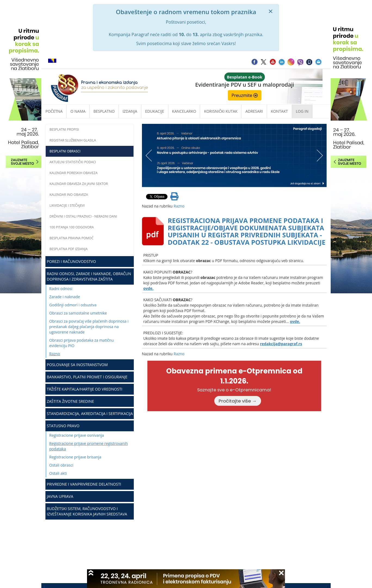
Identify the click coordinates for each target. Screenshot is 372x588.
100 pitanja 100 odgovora (72, 227)
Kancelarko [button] (184, 111)
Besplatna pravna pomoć (72, 238)
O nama (78, 111)
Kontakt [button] (279, 111)
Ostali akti (58, 473)
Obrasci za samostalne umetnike (78, 313)
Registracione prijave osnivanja (77, 435)
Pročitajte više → (238, 401)
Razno (55, 354)
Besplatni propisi (64, 129)
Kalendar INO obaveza (69, 195)
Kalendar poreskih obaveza (74, 173)
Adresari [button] (254, 111)
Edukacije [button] (155, 111)
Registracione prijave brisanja (75, 457)
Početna (54, 111)
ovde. (148, 288)
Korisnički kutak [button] (221, 111)
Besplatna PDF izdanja (69, 249)
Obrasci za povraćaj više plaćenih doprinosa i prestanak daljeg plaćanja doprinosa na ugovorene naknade (89, 327)
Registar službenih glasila (73, 140)
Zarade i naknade (65, 297)
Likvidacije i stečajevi (67, 205)
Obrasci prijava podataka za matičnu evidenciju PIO (81, 343)
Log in (302, 111)
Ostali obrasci (61, 465)
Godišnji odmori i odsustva (73, 305)
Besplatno (104, 111)
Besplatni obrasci (65, 151)
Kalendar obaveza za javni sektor (79, 184)
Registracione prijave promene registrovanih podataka (89, 446)
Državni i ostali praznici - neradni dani (83, 216)
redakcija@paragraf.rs (281, 344)
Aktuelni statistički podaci (73, 162)
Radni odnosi (61, 289)
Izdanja (130, 111)
